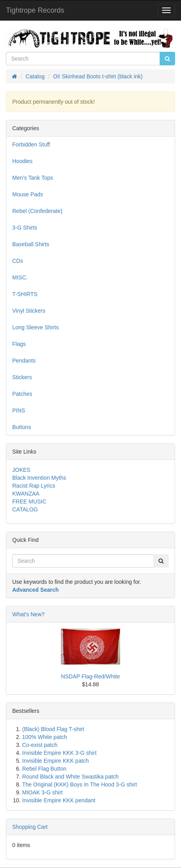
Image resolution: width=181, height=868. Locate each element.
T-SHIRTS (25, 294)
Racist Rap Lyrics (34, 486)
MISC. (20, 277)
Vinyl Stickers (29, 311)
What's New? (28, 614)
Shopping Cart (30, 827)
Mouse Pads (28, 194)
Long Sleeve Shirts (36, 327)
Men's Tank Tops (33, 178)
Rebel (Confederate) (37, 211)
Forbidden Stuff (31, 144)
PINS (19, 410)
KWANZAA (26, 494)
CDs (18, 261)
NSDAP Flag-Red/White (90, 676)
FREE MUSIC (29, 501)
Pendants (24, 361)
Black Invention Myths (39, 478)
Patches (22, 394)
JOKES (21, 470)
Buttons (22, 427)
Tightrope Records (35, 10)
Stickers (22, 377)
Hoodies (22, 161)
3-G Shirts (25, 228)
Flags (19, 344)
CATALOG (25, 509)
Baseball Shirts (31, 244)
